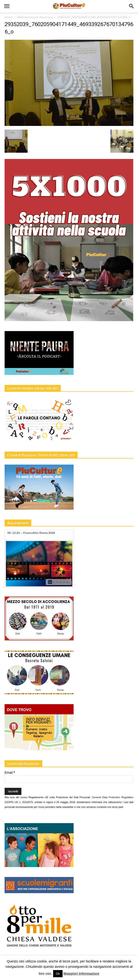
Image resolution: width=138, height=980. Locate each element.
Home (9, 17)
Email (10, 773)
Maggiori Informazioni (81, 973)
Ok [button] (58, 974)
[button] (132, 6)
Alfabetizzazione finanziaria (35, 17)
